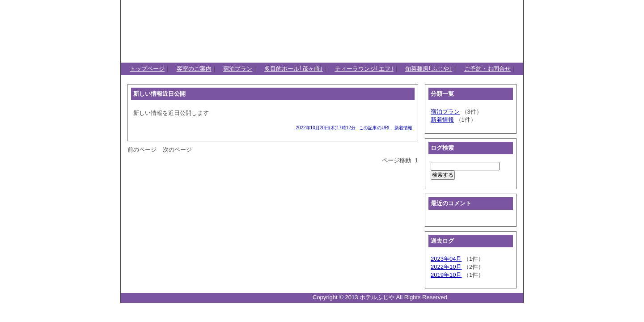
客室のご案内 (194, 69)
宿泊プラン (238, 69)
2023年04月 (446, 259)
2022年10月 (446, 267)
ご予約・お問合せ (487, 69)
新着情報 (403, 128)
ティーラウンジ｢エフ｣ (364, 69)
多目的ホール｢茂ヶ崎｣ (294, 69)
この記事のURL (375, 128)
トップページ (147, 69)
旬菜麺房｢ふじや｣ (429, 69)
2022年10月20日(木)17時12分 (325, 128)
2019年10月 (446, 275)
